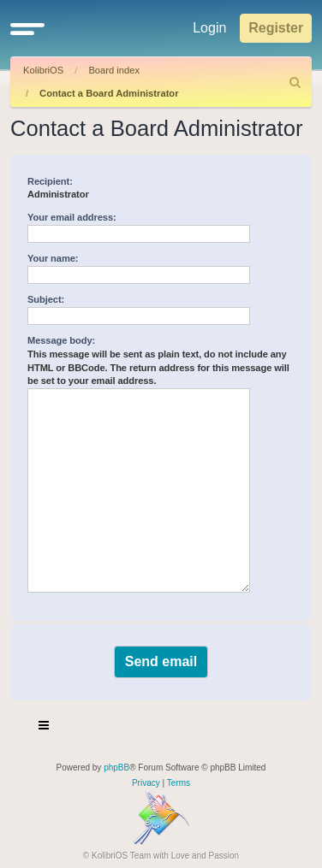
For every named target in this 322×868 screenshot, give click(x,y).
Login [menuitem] (209, 28)
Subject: (46, 299)
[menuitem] (295, 82)
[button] (27, 28)
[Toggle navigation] (45, 728)
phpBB (116, 768)
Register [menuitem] (276, 28)
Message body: (61, 340)
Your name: (53, 258)
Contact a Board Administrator (109, 93)
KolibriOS (43, 70)
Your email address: (72, 217)
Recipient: (50, 181)
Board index (114, 70)
